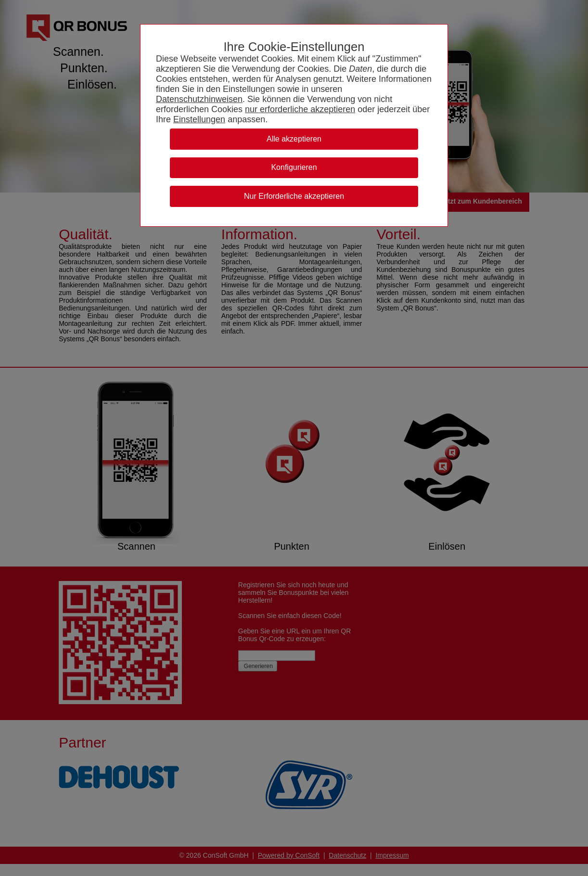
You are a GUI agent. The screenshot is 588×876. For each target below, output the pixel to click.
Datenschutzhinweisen (199, 99)
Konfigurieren (294, 167)
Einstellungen (199, 119)
